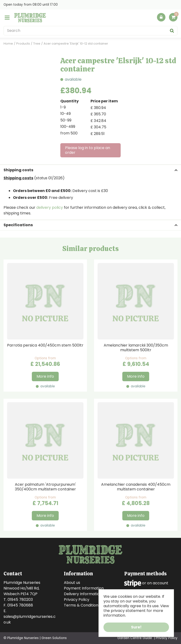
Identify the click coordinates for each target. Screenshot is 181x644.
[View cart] (173, 17)
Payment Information (84, 588)
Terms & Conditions (82, 605)
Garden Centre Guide (135, 638)
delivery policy (50, 207)
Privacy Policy (77, 600)
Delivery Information (83, 594)
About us (72, 583)
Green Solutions (54, 638)
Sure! (136, 627)
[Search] (90, 31)
